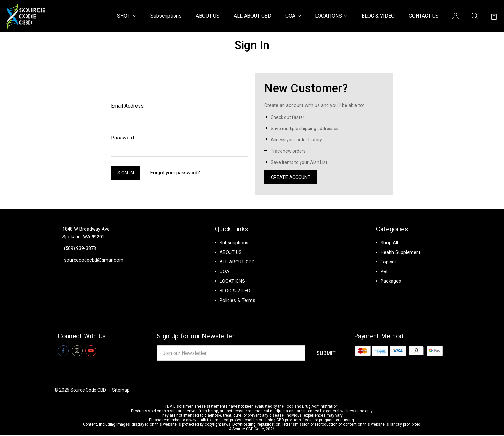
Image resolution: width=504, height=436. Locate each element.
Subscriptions (166, 16)
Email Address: (128, 106)
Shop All (389, 243)
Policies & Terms (237, 301)
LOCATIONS (331, 16)
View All (389, 291)
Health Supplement (401, 253)
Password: (123, 138)
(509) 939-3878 (80, 249)
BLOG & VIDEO (378, 16)
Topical (388, 262)
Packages (391, 281)
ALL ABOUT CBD (252, 16)
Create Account (291, 177)
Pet (384, 272)
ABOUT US (208, 16)
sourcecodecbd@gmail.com (94, 260)
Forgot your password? (175, 173)
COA (293, 16)
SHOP (127, 16)
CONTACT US (424, 16)
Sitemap (121, 391)
